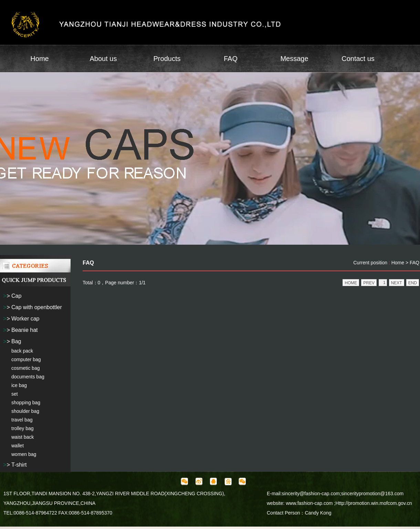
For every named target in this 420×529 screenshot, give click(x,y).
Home (39, 59)
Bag (16, 341)
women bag (24, 454)
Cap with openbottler (37, 307)
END (413, 283)
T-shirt (19, 465)
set (15, 394)
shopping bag (26, 403)
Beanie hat (25, 330)
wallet (18, 446)
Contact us (358, 59)
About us (103, 59)
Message (294, 59)
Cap (16, 296)
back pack (22, 351)
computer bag (26, 359)
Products (167, 59)
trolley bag (23, 428)
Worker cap (25, 319)
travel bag (22, 420)
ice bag (19, 385)
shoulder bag (25, 411)
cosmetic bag (25, 368)
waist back (23, 437)
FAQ (231, 59)
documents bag (28, 377)
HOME (351, 283)
